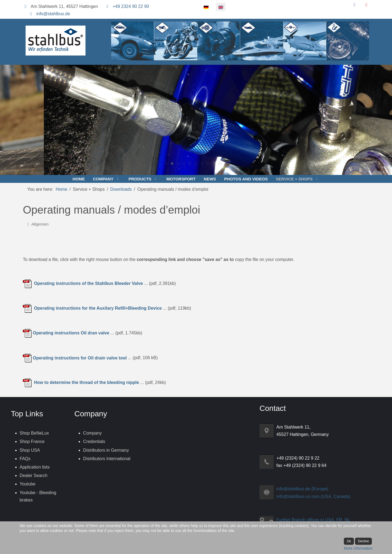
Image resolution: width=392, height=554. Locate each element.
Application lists (35, 467)
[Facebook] (354, 5)
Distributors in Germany (106, 450)
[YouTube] (366, 5)
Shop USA (30, 450)
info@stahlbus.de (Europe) (302, 489)
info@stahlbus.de (53, 14)
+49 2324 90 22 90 (131, 6)
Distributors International (107, 459)
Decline (363, 541)
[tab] (166, 164)
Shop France (32, 441)
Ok (349, 541)
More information (358, 548)
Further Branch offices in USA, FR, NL (313, 520)
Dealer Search (33, 475)
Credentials (94, 441)
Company (92, 433)
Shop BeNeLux (34, 433)
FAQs (25, 459)
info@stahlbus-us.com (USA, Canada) (313, 496)
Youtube (27, 484)
